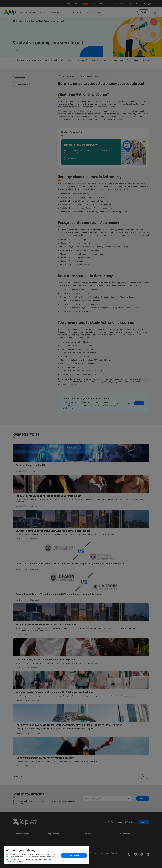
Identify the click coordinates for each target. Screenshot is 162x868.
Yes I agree (74, 856)
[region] (46, 855)
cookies (15, 854)
